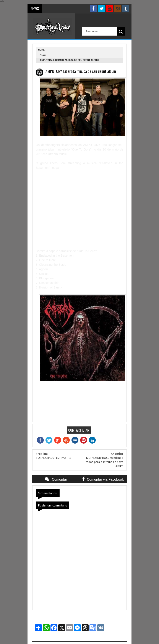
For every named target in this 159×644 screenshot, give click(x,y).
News (43, 55)
